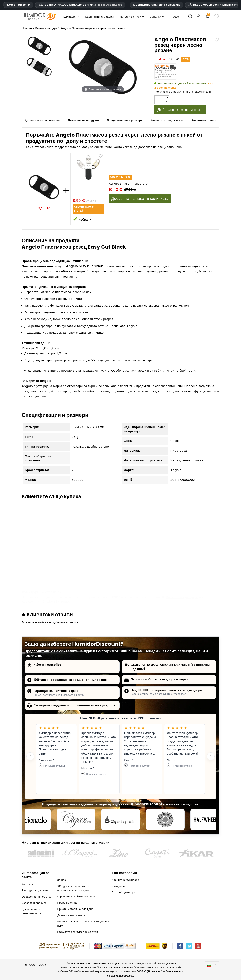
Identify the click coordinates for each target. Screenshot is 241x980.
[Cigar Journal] (76, 820)
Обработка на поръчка (37, 897)
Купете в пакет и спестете (42, 120)
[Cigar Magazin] (165, 820)
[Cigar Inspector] (121, 820)
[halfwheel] (210, 820)
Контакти (28, 884)
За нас (62, 880)
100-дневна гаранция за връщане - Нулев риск (71, 680)
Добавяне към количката (180, 110)
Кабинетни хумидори (182, 597)
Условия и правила (34, 903)
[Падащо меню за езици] (212, 965)
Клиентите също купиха (167, 120)
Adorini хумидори (59, 601)
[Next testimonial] (211, 756)
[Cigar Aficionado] (31, 820)
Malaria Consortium (93, 963)
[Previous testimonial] (30, 756)
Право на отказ (67, 903)
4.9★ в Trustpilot (18, 5)
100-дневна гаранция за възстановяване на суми (73, 888)
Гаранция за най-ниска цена (56, 691)
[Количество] (159, 100)
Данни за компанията (71, 915)
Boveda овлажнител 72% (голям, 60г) (119, 562)
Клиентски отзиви (204, 120)
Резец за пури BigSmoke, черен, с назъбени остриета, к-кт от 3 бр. (184, 564)
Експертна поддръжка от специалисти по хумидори (75, 705)
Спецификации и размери (125, 120)
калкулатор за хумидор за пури (78, 932)
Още (176, 17)
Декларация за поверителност (31, 911)
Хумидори (29, 601)
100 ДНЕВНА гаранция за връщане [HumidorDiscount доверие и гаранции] (157, 5)
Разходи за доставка (35, 890)
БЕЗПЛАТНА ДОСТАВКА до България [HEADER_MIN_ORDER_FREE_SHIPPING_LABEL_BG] (80, 5)
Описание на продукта (84, 120)
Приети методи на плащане (75, 909)
